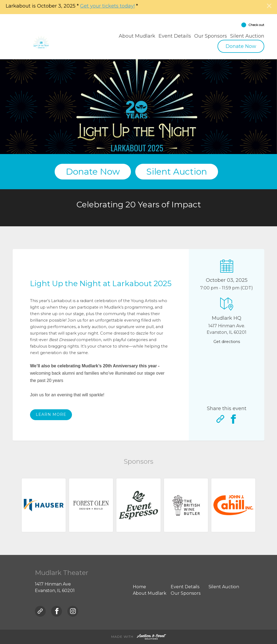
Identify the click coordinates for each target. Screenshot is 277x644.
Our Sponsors (211, 36)
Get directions (227, 342)
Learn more (51, 414)
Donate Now (241, 46)
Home (139, 587)
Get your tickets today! (107, 6)
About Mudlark (137, 36)
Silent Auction (247, 36)
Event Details (175, 36)
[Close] (269, 6)
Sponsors (138, 461)
